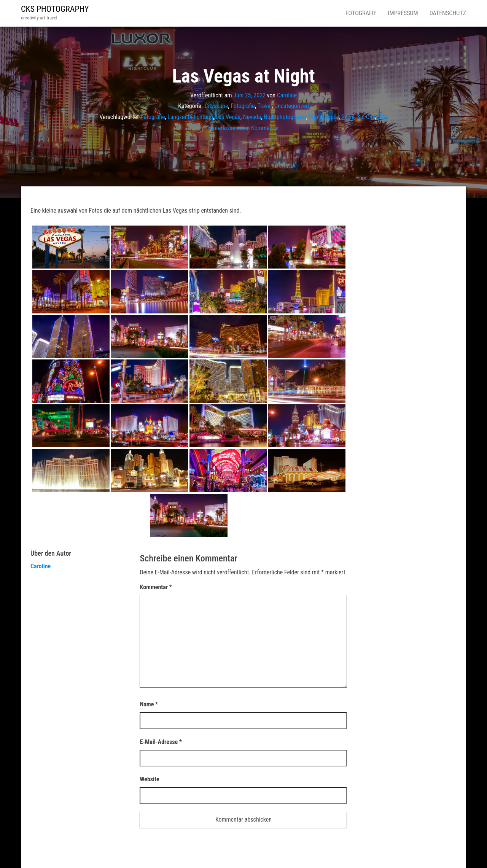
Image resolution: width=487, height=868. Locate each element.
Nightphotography (285, 117)
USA (383, 117)
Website (149, 779)
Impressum (403, 13)
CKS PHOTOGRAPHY (55, 9)
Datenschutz (448, 13)
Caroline (287, 95)
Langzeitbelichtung (190, 117)
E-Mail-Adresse (161, 742)
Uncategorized (292, 106)
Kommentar (156, 587)
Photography (324, 117)
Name (149, 704)
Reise (348, 117)
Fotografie (361, 13)
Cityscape (216, 106)
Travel (264, 106)
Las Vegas (228, 117)
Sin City (366, 117)
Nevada (252, 117)
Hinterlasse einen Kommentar (244, 128)
